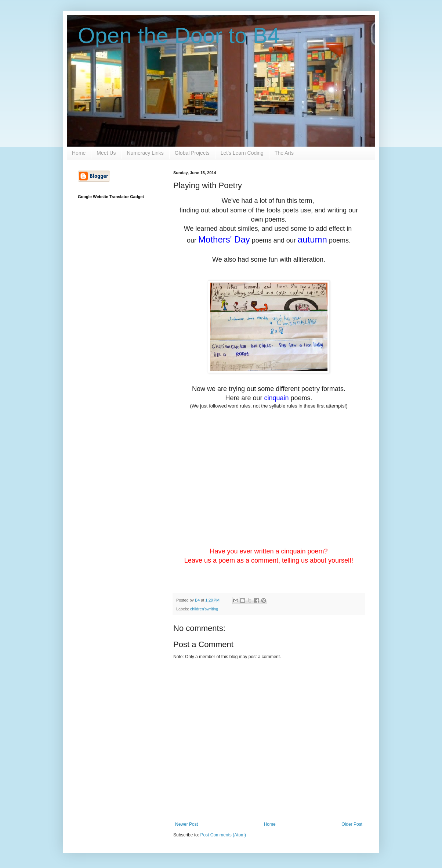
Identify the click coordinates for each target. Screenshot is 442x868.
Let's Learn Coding (242, 153)
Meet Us (106, 153)
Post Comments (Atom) (223, 835)
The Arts (284, 153)
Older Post (352, 824)
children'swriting (204, 609)
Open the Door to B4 (179, 35)
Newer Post (186, 824)
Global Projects (192, 153)
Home (79, 153)
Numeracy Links (145, 153)
